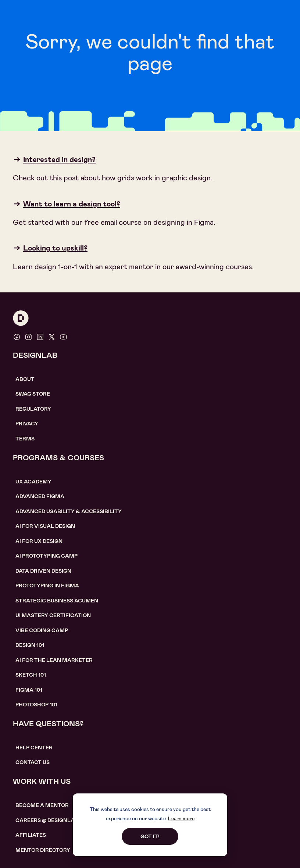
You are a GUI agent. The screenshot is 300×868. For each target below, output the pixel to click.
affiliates (31, 835)
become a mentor (42, 805)
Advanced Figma (40, 496)
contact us (33, 762)
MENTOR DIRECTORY (43, 850)
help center (34, 748)
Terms (25, 439)
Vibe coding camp (42, 630)
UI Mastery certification (53, 615)
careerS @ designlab (47, 820)
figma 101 (29, 690)
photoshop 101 (36, 705)
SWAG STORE (33, 394)
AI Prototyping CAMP (47, 556)
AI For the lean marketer (54, 660)
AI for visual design (45, 526)
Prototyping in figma (47, 586)
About (25, 379)
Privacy (27, 424)
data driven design (43, 571)
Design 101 (30, 645)
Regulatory (33, 409)
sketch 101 (31, 675)
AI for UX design (39, 541)
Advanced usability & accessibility (69, 511)
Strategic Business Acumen (57, 601)
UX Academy (33, 482)
